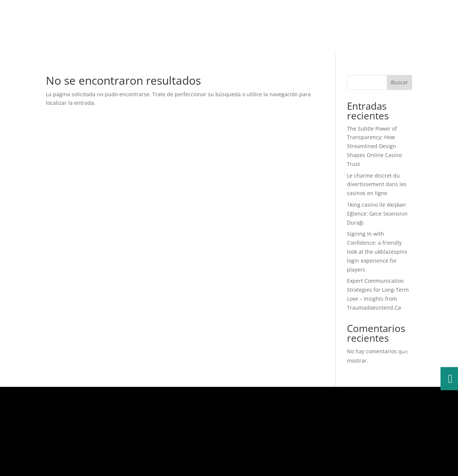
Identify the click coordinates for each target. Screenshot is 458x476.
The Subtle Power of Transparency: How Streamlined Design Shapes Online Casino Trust (374, 146)
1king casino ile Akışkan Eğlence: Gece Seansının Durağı (377, 214)
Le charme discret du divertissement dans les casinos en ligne (377, 184)
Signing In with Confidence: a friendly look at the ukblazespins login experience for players (377, 251)
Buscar (399, 82)
